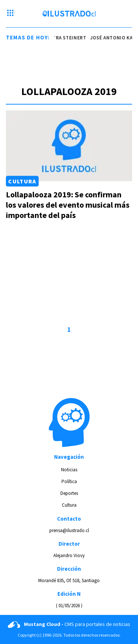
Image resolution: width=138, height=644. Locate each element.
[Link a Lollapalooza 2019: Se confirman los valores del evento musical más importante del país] (69, 146)
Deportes (69, 493)
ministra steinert (63, 38)
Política (69, 481)
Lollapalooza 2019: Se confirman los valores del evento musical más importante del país (68, 205)
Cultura (22, 181)
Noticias (69, 470)
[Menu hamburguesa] (10, 14)
